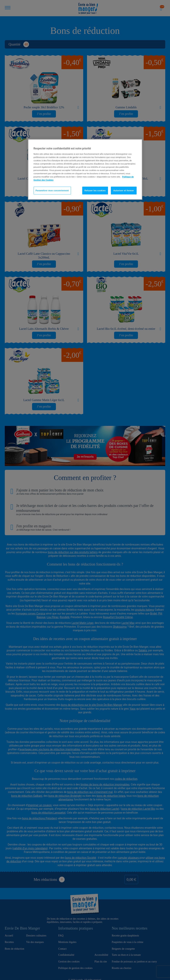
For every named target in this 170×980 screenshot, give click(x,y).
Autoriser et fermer (124, 190)
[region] (85, 169)
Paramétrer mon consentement (52, 190)
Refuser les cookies (95, 190)
